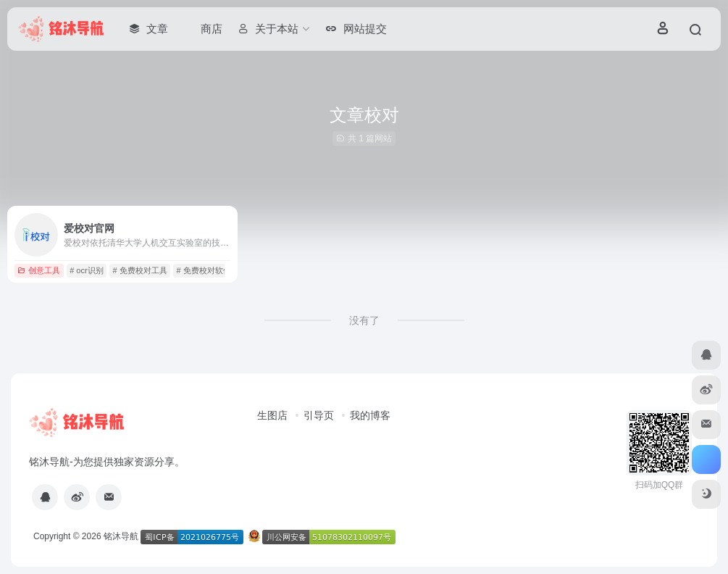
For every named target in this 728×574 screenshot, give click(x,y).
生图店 (272, 415)
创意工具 (39, 270)
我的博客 (370, 415)
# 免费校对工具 (139, 270)
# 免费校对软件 (203, 270)
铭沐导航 (121, 536)
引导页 (319, 415)
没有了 (364, 320)
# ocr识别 (86, 270)
